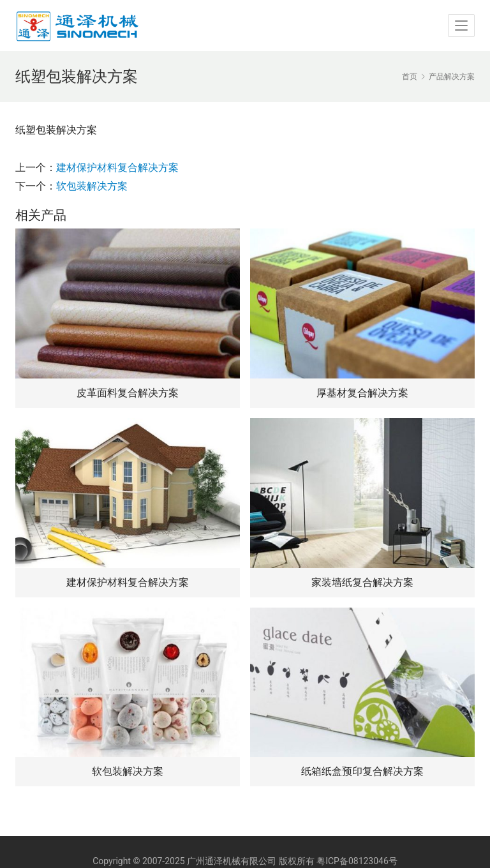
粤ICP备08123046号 (357, 861)
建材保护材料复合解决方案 (117, 168)
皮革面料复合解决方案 (128, 393)
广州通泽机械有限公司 (232, 861)
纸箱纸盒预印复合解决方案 (362, 771)
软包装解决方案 (92, 186)
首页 (410, 77)
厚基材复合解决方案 (362, 393)
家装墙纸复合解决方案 (362, 582)
